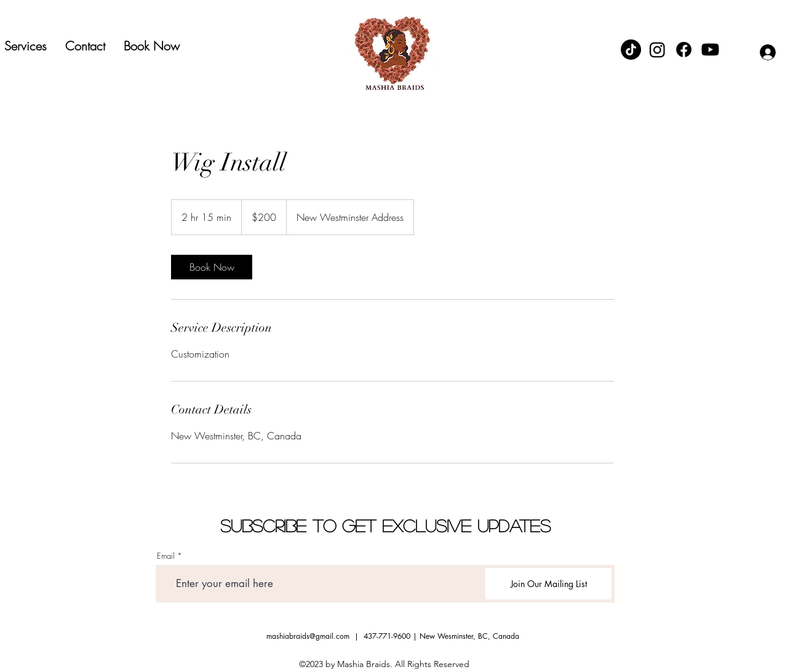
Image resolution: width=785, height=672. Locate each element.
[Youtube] (710, 50)
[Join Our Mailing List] (548, 584)
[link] (212, 267)
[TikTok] (631, 50)
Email (166, 556)
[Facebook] (684, 50)
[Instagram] (657, 50)
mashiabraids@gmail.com (308, 636)
